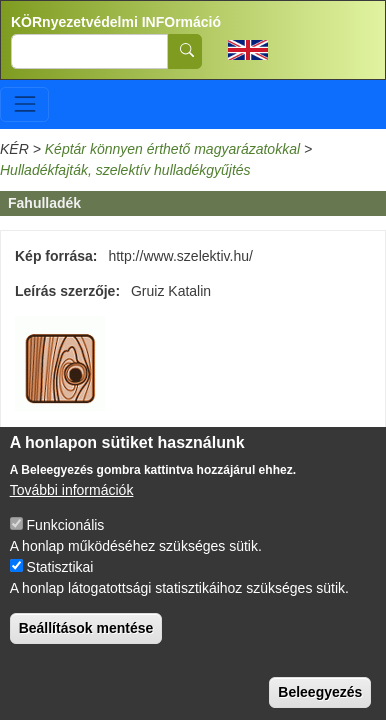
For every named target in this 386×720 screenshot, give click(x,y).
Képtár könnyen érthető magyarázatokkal (172, 149)
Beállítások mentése (86, 644)
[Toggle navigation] (24, 104)
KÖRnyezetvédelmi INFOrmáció (116, 22)
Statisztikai (60, 583)
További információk (72, 506)
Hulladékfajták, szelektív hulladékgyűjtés (125, 170)
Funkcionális (66, 541)
